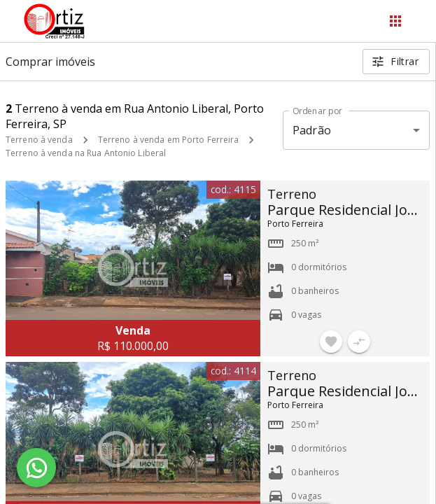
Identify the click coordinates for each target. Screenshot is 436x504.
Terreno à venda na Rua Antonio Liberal (86, 153)
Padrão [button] (312, 130)
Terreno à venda (39, 140)
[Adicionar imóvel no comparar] (359, 342)
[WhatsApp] (36, 468)
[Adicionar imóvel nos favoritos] (331, 342)
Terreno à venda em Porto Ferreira (169, 140)
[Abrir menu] (395, 21)
